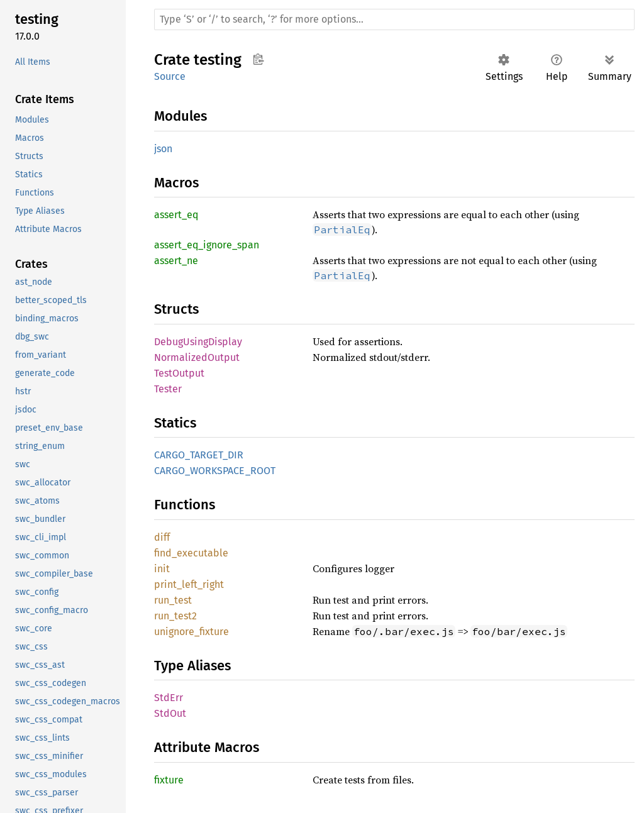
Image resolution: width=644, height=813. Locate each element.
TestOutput (179, 373)
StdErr (169, 698)
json (163, 149)
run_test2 (175, 616)
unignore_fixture (192, 632)
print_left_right (189, 584)
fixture (169, 780)
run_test (173, 600)
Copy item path (258, 59)
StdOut (170, 713)
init (162, 569)
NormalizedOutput (197, 357)
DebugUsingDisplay (198, 342)
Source (170, 76)
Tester (168, 389)
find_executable (191, 553)
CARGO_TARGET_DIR (199, 455)
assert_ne (176, 261)
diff (162, 537)
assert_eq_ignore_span (207, 245)
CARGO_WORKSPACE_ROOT (215, 471)
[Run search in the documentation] (394, 19)
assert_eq (176, 215)
